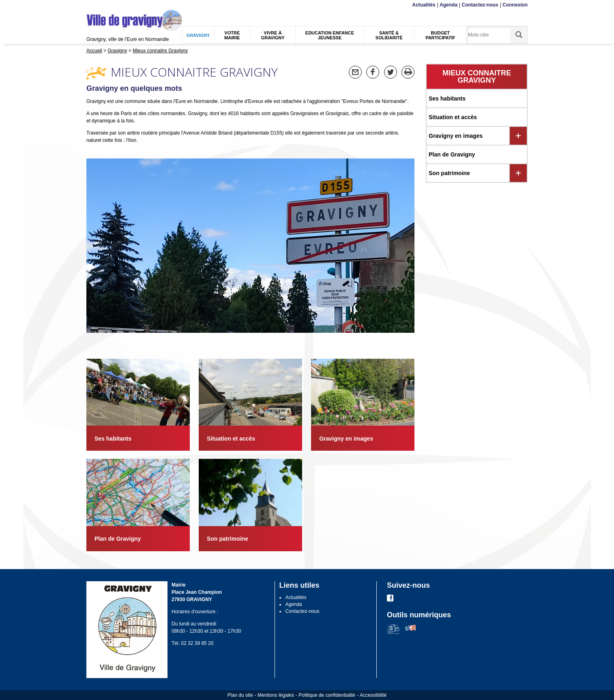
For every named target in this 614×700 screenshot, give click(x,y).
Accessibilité (373, 695)
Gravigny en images (456, 136)
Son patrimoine (449, 173)
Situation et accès (453, 117)
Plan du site (240, 695)
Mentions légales (276, 695)
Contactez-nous (480, 5)
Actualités (424, 5)
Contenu (105, 5)
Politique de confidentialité (327, 695)
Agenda (449, 5)
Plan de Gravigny (452, 154)
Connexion (515, 5)
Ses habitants (447, 98)
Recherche (125, 5)
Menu (91, 5)
